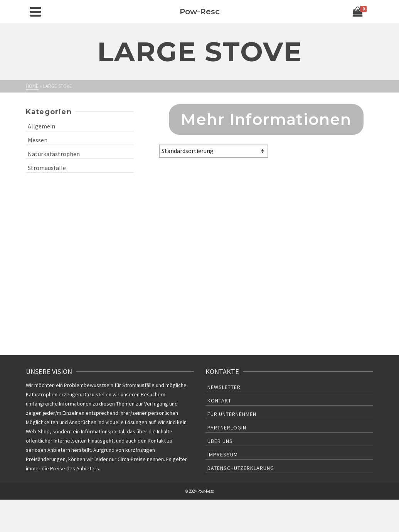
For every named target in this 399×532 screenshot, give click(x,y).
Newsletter (224, 387)
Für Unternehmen (232, 414)
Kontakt (219, 401)
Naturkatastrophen (54, 154)
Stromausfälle (47, 168)
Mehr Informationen (266, 119)
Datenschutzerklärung (241, 468)
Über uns (220, 441)
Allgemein (41, 126)
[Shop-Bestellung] (214, 151)
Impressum (223, 455)
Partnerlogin (227, 428)
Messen (38, 140)
